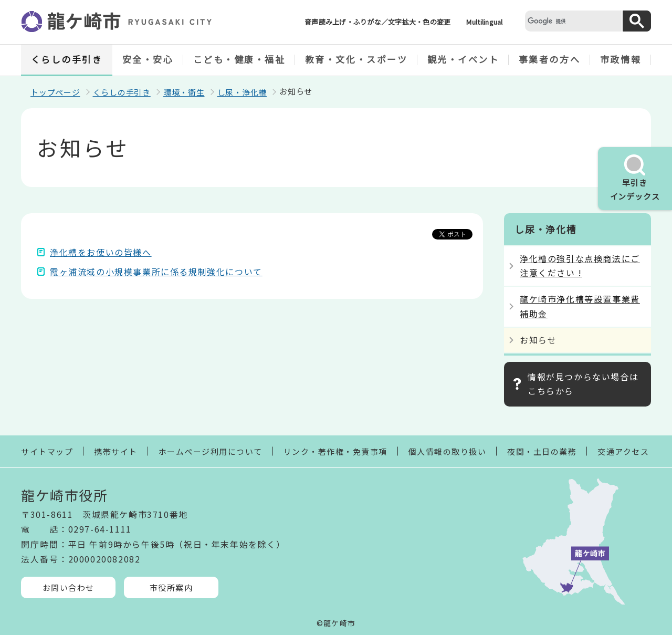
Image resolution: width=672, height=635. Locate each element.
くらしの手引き (67, 59)
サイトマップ (47, 451)
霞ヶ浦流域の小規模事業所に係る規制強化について (156, 272)
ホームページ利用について (211, 451)
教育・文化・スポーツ (356, 59)
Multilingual (484, 22)
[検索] (572, 21)
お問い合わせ (69, 587)
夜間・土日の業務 (542, 451)
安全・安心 (148, 59)
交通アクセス (623, 451)
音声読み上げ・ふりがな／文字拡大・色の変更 (377, 22)
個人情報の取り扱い (448, 451)
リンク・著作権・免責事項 (335, 451)
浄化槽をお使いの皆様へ (101, 252)
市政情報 (621, 59)
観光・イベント (463, 59)
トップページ (55, 92)
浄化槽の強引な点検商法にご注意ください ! (580, 266)
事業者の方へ (549, 59)
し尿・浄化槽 (242, 92)
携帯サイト (116, 451)
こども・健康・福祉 (239, 59)
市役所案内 (171, 587)
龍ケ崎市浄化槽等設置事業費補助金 (580, 306)
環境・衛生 (184, 92)
